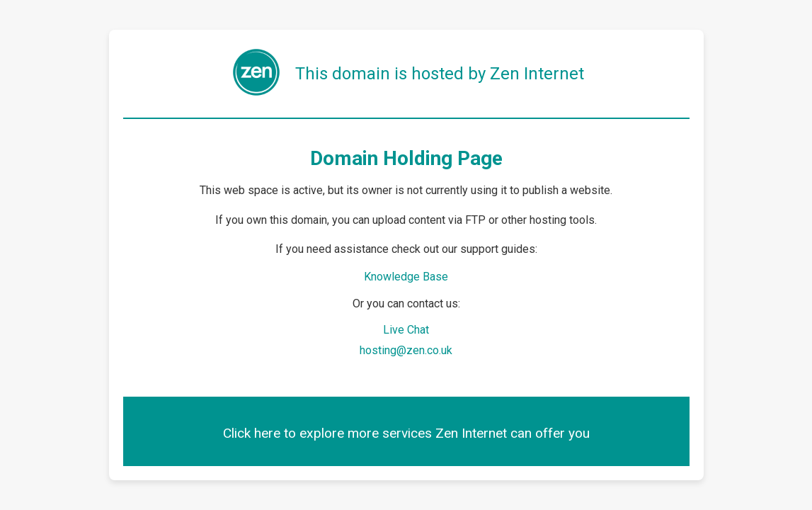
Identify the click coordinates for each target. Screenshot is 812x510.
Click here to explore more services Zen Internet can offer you (406, 433)
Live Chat (406, 330)
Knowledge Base (406, 277)
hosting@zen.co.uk (406, 350)
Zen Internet (537, 74)
